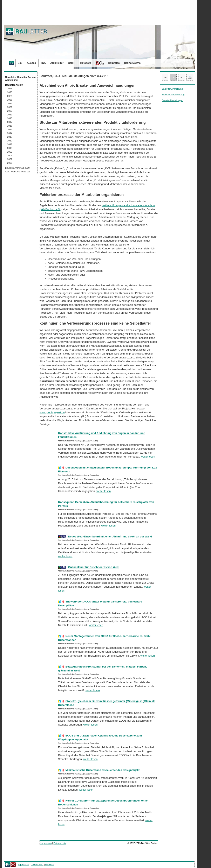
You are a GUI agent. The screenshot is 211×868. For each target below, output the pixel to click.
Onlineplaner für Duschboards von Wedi (94, 567)
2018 (10, 118)
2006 (10, 163)
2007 (10, 159)
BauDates (114, 63)
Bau (20, 63)
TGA (43, 63)
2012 (10, 141)
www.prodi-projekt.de (52, 412)
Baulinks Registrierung (173, 95)
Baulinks (50, 864)
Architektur (57, 63)
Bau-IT (72, 63)
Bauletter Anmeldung (172, 89)
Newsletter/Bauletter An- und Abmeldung (21, 78)
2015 (10, 129)
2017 (10, 122)
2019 (10, 115)
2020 (10, 111)
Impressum (46, 843)
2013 (10, 137)
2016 (10, 126)
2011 (10, 144)
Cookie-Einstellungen (172, 100)
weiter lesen (148, 457)
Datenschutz (60, 843)
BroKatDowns (132, 63)
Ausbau (32, 63)
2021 (10, 107)
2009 (10, 152)
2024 (10, 96)
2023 (10, 100)
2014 (10, 133)
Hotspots (86, 63)
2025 (10, 92)
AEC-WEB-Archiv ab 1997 (18, 172)
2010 (10, 148)
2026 (10, 89)
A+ (165, 77)
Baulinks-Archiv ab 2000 (17, 168)
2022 (10, 103)
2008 (10, 155)
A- (182, 77)
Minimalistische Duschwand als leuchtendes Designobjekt (103, 770)
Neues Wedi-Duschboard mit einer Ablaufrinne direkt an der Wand (110, 537)
